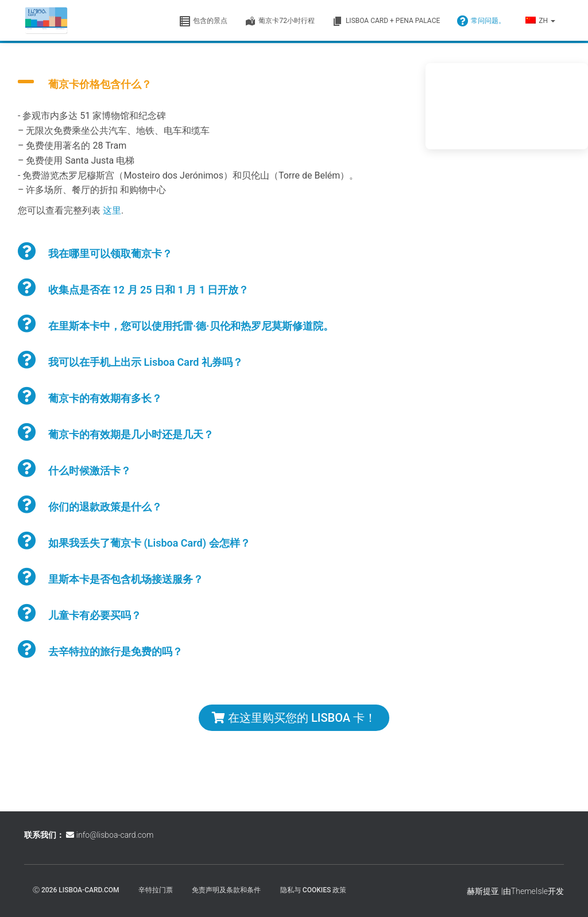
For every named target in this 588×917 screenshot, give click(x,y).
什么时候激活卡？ (90, 471)
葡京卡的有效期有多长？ (105, 398)
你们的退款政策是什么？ (105, 507)
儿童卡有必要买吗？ (95, 615)
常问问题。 (481, 21)
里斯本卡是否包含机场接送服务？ (126, 579)
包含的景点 (203, 21)
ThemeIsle (529, 891)
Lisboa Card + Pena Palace (386, 21)
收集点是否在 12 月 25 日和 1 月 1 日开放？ (149, 290)
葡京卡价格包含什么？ (100, 84)
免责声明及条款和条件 (226, 890)
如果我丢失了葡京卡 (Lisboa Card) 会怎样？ (149, 543)
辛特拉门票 (156, 890)
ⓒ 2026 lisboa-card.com (76, 890)
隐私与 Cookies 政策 (313, 890)
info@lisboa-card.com (115, 835)
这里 (112, 210)
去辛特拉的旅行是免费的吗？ (115, 651)
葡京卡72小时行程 (280, 21)
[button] (552, 21)
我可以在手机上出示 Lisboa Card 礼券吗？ (146, 362)
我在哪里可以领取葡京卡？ (110, 254)
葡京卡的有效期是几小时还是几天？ (131, 434)
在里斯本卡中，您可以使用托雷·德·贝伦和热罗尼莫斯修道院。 (191, 326)
